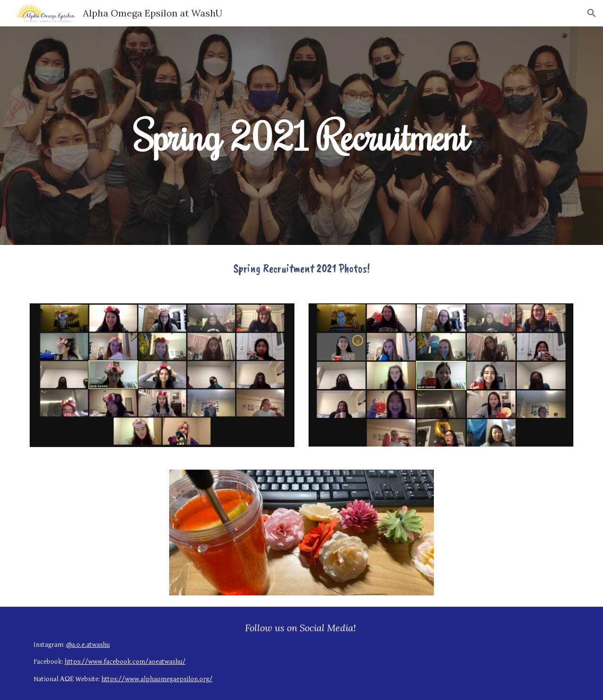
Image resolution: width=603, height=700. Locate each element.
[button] (592, 13)
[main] (301, 136)
